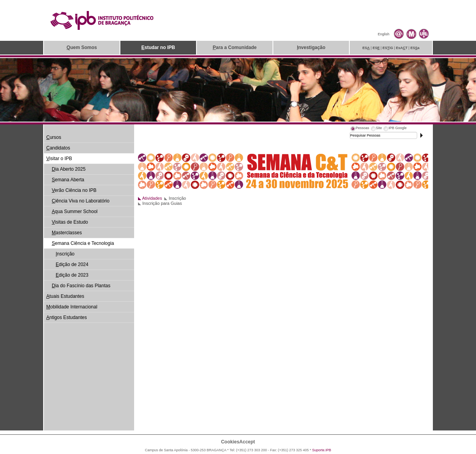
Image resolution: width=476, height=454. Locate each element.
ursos (54, 137)
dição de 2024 (72, 264)
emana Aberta (68, 180)
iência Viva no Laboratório (81, 201)
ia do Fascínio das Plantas (81, 286)
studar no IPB (158, 47)
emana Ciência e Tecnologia (83, 243)
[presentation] (360, 129)
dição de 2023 (72, 275)
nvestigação (311, 47)
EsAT (402, 48)
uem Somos (82, 47)
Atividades (152, 198)
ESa (415, 48)
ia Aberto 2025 (69, 169)
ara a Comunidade (234, 47)
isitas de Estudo (70, 222)
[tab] (360, 129)
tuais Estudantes (65, 296)
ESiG (388, 48)
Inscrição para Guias (162, 203)
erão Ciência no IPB (74, 190)
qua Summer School (75, 212)
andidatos (58, 148)
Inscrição (177, 198)
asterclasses (67, 233)
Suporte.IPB (322, 450)
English (383, 34)
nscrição (65, 254)
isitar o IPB (59, 159)
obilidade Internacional (72, 307)
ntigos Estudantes (66, 317)
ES (366, 48)
